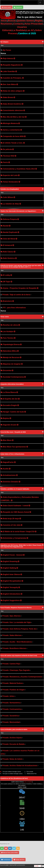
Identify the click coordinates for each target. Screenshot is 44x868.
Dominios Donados (11, 482)
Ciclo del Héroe (9, 239)
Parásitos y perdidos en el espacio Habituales (15, 489)
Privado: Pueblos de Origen (13, 690)
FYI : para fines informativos (14, 308)
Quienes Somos (25, 21)
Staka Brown (8, 97)
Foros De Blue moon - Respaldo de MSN (13, 432)
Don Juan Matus (9, 84)
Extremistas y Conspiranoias (15, 538)
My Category (4, 42)
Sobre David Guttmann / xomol (16, 506)
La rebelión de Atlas (11, 204)
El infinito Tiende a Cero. (13, 143)
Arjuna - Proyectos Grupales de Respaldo (20, 288)
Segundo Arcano (10, 425)
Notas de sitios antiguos (13, 91)
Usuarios (22, 27)
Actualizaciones (9, 475)
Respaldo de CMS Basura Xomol (16, 512)
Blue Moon (7, 440)
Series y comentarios (11, 130)
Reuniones (6, 24)
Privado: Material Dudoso (13, 683)
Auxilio (6, 469)
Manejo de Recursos (11, 357)
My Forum (7, 50)
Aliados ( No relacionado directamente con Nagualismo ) (18, 211)
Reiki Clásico (8, 252)
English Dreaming (10, 561)
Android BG (22, 865)
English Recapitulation (12, 581)
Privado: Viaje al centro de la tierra (16, 295)
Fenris (5, 162)
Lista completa (28, 782)
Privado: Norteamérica (11, 703)
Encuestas (7, 370)
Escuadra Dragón (10, 405)
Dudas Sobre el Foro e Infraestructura (12, 454)
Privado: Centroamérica (12, 709)
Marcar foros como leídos (10, 853)
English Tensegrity (10, 587)
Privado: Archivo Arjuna (12, 738)
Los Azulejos (8, 331)
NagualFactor (8, 462)
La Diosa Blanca (9, 392)
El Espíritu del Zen (10, 399)
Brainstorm (7, 301)
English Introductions (12, 594)
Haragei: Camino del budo (13, 412)
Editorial (7, 30)
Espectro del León (10, 175)
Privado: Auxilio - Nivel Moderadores (17, 642)
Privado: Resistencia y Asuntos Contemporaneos (22, 677)
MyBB (7, 865)
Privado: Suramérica (11, 716)
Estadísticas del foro (21, 778)
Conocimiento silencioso (13, 110)
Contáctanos (6, 860)
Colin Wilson (8, 197)
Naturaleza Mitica (10, 351)
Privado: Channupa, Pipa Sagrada (16, 670)
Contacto (18, 24)
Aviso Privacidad (33, 24)
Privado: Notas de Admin (12, 759)
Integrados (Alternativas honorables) (12, 384)
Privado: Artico (8, 696)
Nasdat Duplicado (10, 232)
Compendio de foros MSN (13, 136)
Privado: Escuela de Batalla (13, 744)
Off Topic (7, 282)
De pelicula (7, 149)
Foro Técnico (8, 338)
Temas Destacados (11, 182)
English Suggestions (11, 600)
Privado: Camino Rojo (11, 664)
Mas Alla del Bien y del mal (14, 117)
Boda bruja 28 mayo (11, 519)
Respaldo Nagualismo (12, 65)
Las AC (30, 30)
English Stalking (9, 568)
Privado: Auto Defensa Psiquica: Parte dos (19, 629)
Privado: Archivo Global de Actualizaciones (20, 766)
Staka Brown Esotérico (12, 104)
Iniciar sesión (7, 7)
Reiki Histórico (9, 258)
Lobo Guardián (9, 71)
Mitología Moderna (10, 123)
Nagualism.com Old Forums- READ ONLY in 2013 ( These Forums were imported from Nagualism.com (21, 546)
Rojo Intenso (8, 58)
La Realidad (19, 30)
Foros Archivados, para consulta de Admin (14, 729)
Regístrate (18, 7)
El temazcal (7, 245)
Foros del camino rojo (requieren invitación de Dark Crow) (19, 656)
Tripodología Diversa (11, 344)
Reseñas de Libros (10, 325)
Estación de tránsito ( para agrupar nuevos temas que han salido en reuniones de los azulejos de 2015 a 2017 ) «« (21, 266)
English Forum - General (13, 555)
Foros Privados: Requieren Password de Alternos (16, 608)
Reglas (39, 21)
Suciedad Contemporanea (13, 377)
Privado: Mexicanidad (11, 722)
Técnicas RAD (9, 156)
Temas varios (5, 317)
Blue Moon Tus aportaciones (14, 447)
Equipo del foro (19, 860)
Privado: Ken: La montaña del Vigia (17, 622)
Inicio (4, 21)
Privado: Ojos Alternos (11, 616)
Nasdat (6, 226)
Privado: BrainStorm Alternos (14, 648)
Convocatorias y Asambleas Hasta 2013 (19, 169)
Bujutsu (6, 418)
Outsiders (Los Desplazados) (10, 189)
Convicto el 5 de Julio (12, 525)
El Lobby (6, 275)
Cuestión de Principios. (12, 78)
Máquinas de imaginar (12, 364)
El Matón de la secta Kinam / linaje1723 (19, 532)
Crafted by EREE (13, 865)
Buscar (12, 21)
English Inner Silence (11, 574)
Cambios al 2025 (27, 33)
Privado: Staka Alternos (12, 635)
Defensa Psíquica (10, 219)
